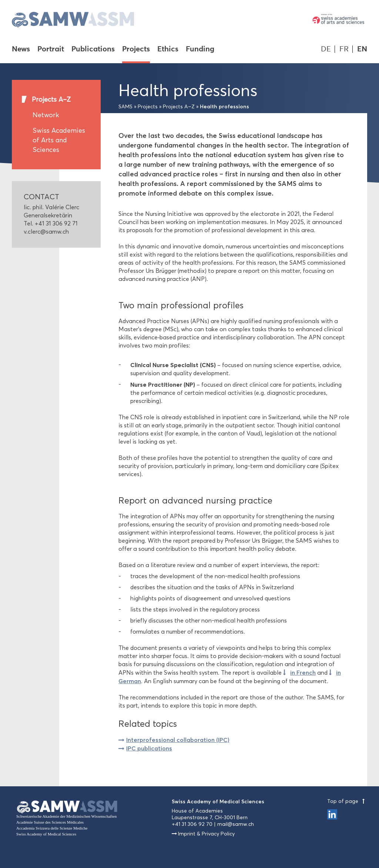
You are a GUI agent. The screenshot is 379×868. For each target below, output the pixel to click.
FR (344, 49)
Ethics (168, 50)
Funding (200, 50)
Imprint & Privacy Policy (206, 834)
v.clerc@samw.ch (46, 232)
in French (303, 672)
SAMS (125, 107)
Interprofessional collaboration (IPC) (178, 740)
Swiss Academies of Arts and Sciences (59, 140)
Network (46, 115)
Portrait (51, 50)
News (21, 50)
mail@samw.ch (236, 824)
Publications (93, 50)
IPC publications (149, 748)
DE (326, 49)
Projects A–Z (51, 99)
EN (362, 49)
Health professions (224, 106)
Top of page (347, 801)
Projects (136, 50)
